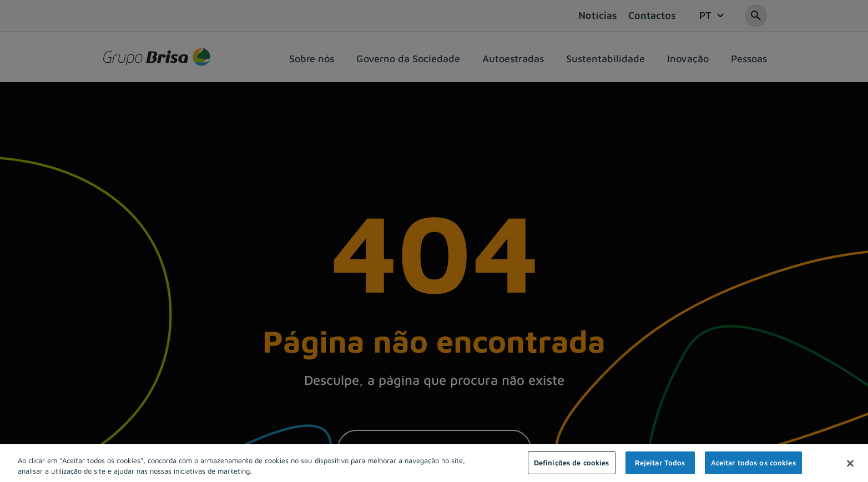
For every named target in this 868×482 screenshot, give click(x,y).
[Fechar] (850, 468)
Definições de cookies (572, 468)
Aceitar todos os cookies (753, 468)
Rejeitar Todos (660, 468)
